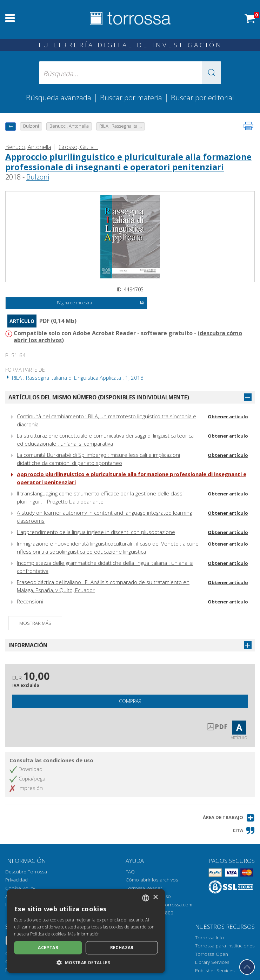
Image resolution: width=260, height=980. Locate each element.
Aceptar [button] (48, 948)
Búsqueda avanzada (59, 97)
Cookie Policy (20, 888)
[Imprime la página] (248, 126)
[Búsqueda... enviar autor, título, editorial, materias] (130, 73)
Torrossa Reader (144, 888)
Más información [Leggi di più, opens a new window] (84, 934)
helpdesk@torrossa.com (166, 905)
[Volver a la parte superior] (247, 967)
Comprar (130, 701)
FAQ (130, 872)
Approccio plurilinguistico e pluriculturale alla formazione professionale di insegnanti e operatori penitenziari (128, 162)
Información (28, 645)
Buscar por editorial (202, 97)
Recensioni (30, 601)
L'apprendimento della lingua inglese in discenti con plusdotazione (96, 532)
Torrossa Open (212, 954)
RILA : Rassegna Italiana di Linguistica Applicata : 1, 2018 (74, 378)
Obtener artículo (228, 417)
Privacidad (16, 880)
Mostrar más (35, 623)
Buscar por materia (131, 97)
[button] (212, 73)
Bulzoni (38, 177)
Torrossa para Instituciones (225, 946)
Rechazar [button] (122, 948)
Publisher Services (215, 971)
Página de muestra (101, 303)
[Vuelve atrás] (11, 126)
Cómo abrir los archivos (152, 880)
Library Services (212, 962)
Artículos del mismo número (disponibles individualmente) (99, 397)
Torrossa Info (210, 938)
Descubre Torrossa (26, 872)
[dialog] (86, 931)
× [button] (155, 897)
